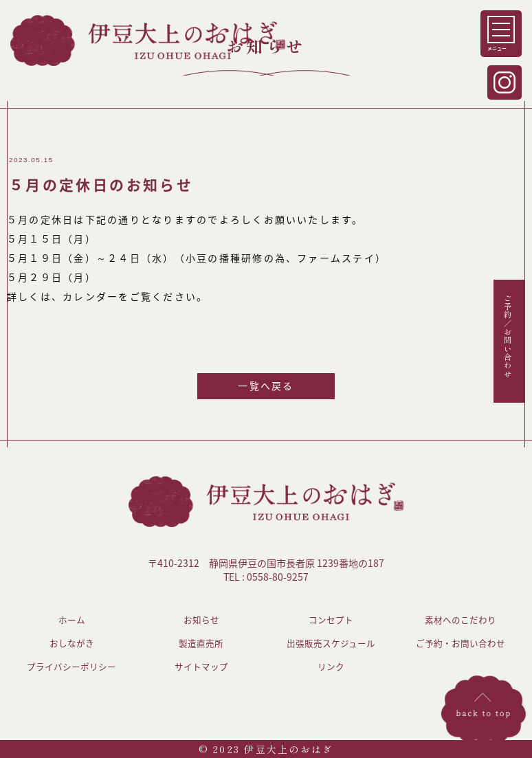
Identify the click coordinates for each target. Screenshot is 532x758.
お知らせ (201, 620)
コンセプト (331, 620)
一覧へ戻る (266, 386)
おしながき (72, 643)
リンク (331, 666)
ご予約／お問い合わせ (508, 336)
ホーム (72, 620)
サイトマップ (201, 666)
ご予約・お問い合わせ (461, 643)
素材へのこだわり (461, 620)
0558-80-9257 (278, 577)
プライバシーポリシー (71, 666)
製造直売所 (201, 643)
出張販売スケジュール (331, 643)
